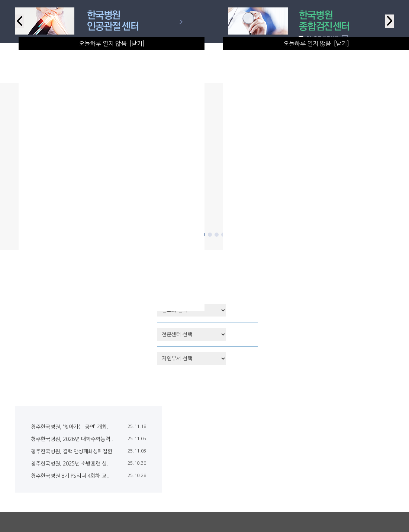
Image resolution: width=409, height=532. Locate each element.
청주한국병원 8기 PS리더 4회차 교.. (70, 476)
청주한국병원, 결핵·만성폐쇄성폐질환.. (73, 451)
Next (389, 21)
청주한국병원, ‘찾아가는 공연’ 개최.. (70, 427)
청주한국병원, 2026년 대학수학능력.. (72, 439)
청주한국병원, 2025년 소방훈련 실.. (70, 464)
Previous (20, 21)
